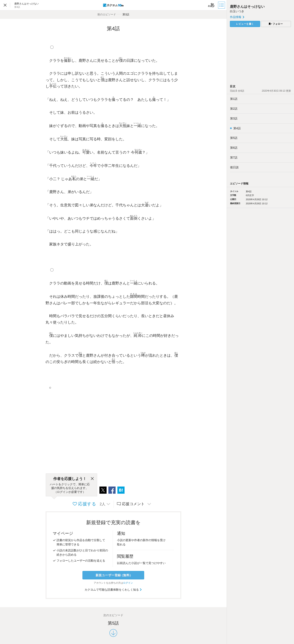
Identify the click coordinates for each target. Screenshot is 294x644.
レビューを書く (245, 24)
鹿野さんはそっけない (247, 7)
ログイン (128, 583)
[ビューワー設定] (211, 5)
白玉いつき (237, 11)
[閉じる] (92, 479)
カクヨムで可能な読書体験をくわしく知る (113, 590)
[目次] (222, 5)
